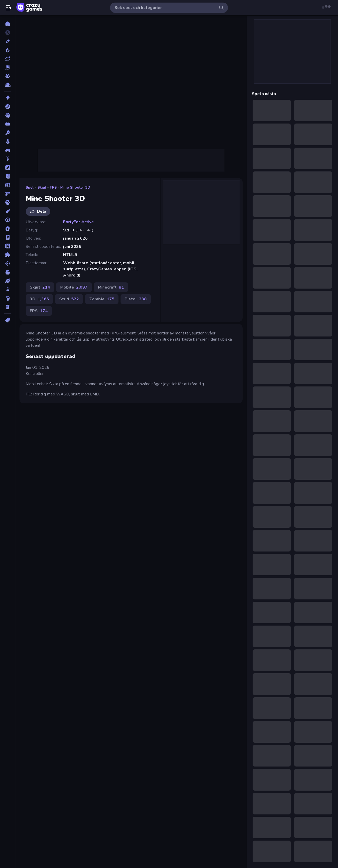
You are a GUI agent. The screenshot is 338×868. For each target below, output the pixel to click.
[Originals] (8, 67)
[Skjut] (8, 263)
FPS (53, 187)
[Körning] (8, 220)
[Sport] (8, 281)
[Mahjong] (8, 237)
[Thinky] (8, 298)
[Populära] (8, 50)
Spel (30, 187)
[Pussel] (8, 255)
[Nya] (8, 41)
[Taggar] (8, 320)
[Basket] (8, 115)
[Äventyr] (8, 107)
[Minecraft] (8, 246)
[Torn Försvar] (8, 307)
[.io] (8, 202)
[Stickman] (8, 290)
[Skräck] (8, 272)
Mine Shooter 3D (75, 187)
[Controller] (8, 150)
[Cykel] (8, 159)
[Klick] (8, 211)
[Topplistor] (8, 85)
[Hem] (8, 24)
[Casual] (8, 141)
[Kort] (8, 229)
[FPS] (8, 194)
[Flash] (8, 168)
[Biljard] (8, 133)
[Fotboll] (8, 185)
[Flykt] (8, 176)
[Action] (8, 98)
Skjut (42, 187)
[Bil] (8, 124)
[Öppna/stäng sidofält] (8, 8)
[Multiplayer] (8, 76)
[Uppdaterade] (8, 59)
